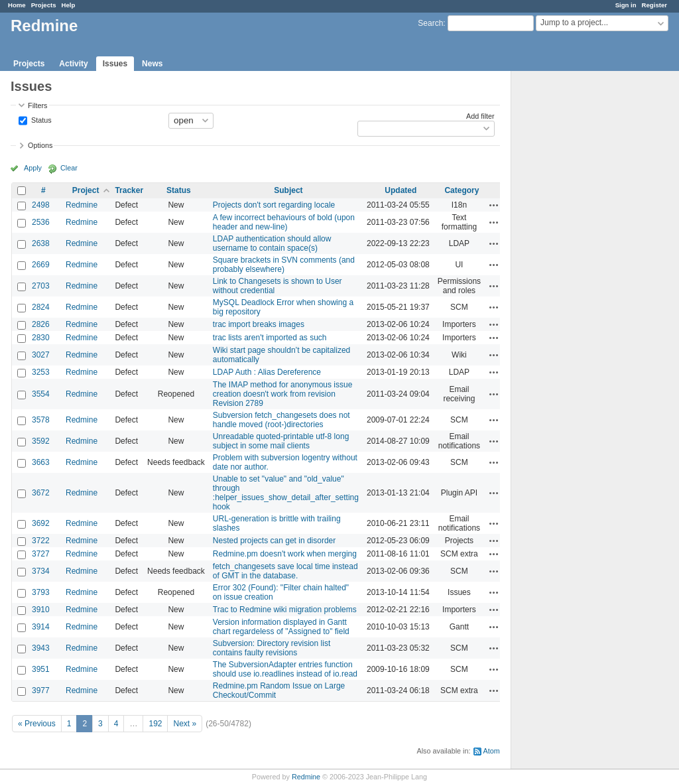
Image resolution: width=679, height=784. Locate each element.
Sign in (626, 5)
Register (654, 5)
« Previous (37, 724)
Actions (494, 205)
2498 (41, 205)
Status (40, 119)
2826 (41, 324)
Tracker (129, 190)
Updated (401, 190)
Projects (44, 5)
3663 (41, 462)
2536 (41, 222)
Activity (73, 64)
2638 (41, 243)
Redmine (82, 205)
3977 (41, 690)
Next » (185, 724)
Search (430, 23)
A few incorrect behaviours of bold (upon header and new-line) (284, 222)
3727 (41, 554)
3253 (41, 372)
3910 (41, 610)
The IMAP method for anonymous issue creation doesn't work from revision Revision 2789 (283, 394)
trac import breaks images (259, 324)
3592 (41, 441)
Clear (69, 168)
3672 (41, 493)
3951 (41, 669)
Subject (288, 190)
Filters (37, 105)
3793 (41, 592)
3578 (41, 420)
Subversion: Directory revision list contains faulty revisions (272, 648)
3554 (41, 394)
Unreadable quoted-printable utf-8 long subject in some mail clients (281, 441)
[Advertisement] (578, 279)
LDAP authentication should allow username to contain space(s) (272, 243)
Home (17, 5)
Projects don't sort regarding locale (274, 205)
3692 (41, 523)
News (152, 64)
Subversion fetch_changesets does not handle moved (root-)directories (281, 420)
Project (86, 190)
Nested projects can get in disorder (274, 541)
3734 (41, 571)
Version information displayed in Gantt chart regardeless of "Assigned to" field (281, 627)
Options (40, 145)
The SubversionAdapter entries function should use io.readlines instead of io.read (285, 669)
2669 (41, 265)
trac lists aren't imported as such (270, 338)
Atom (492, 751)
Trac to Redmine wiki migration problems (285, 610)
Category (462, 190)
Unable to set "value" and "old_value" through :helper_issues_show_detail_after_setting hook (286, 493)
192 (155, 724)
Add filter (480, 116)
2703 (41, 286)
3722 (41, 541)
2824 (41, 307)
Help (69, 5)
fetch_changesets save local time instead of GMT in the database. (285, 571)
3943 (41, 648)
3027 (41, 355)
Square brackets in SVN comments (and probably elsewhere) (284, 265)
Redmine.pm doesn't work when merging (285, 554)
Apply (33, 168)
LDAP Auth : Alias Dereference (267, 372)
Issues (115, 64)
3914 (41, 627)
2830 (41, 338)
